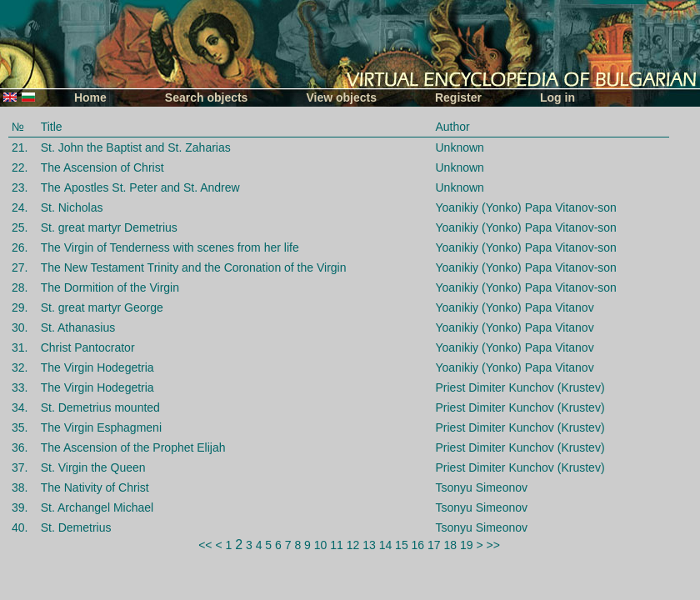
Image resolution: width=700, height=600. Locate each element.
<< (205, 545)
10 (321, 545)
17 (434, 545)
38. (20, 487)
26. (20, 247)
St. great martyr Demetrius (109, 227)
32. (20, 367)
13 (369, 545)
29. (20, 307)
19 (467, 545)
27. (20, 267)
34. (20, 407)
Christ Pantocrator (88, 347)
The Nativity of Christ (95, 487)
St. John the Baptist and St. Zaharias (136, 147)
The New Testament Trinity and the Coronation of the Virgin (194, 267)
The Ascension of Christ (102, 167)
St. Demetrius (76, 527)
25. (20, 227)
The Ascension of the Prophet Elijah (133, 447)
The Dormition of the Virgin (110, 287)
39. (20, 507)
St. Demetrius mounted (100, 407)
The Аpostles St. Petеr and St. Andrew (140, 187)
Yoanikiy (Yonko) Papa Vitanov (514, 307)
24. (20, 207)
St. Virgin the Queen (93, 467)
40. (20, 527)
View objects (341, 97)
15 (402, 545)
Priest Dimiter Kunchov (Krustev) (520, 387)
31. (20, 347)
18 (451, 545)
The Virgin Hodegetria (97, 367)
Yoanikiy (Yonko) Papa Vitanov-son (525, 207)
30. (20, 327)
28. (20, 287)
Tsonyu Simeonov (481, 487)
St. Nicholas (72, 207)
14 (386, 545)
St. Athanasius (78, 327)
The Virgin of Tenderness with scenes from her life (170, 247)
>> (493, 545)
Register (458, 97)
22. (20, 167)
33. (20, 387)
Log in (557, 97)
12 (353, 545)
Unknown (459, 147)
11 (337, 545)
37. (20, 467)
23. (20, 187)
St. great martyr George (102, 307)
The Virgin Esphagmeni (101, 427)
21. (20, 147)
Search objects (207, 97)
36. (20, 447)
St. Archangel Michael (97, 507)
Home (90, 97)
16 (418, 545)
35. (20, 427)
